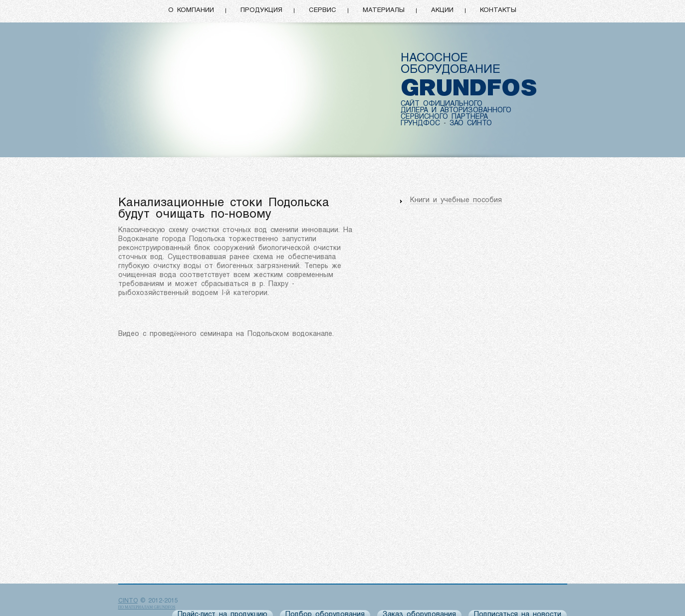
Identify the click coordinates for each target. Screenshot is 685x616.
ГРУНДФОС (420, 124)
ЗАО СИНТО (471, 124)
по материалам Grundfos (147, 607)
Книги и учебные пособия (456, 200)
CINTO (128, 601)
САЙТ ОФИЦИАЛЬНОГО (442, 104)
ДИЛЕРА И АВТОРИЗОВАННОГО (456, 111)
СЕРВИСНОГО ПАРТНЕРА (444, 117)
